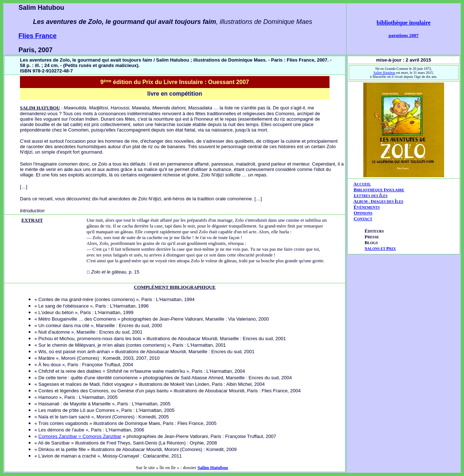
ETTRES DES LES (372, 196)
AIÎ (378, 201)
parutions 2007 (404, 35)
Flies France (38, 36)
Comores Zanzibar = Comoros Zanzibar (80, 436)
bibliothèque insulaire (404, 23)
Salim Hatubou (384, 73)
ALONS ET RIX (380, 249)
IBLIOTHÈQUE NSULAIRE (380, 190)
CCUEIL (364, 184)
